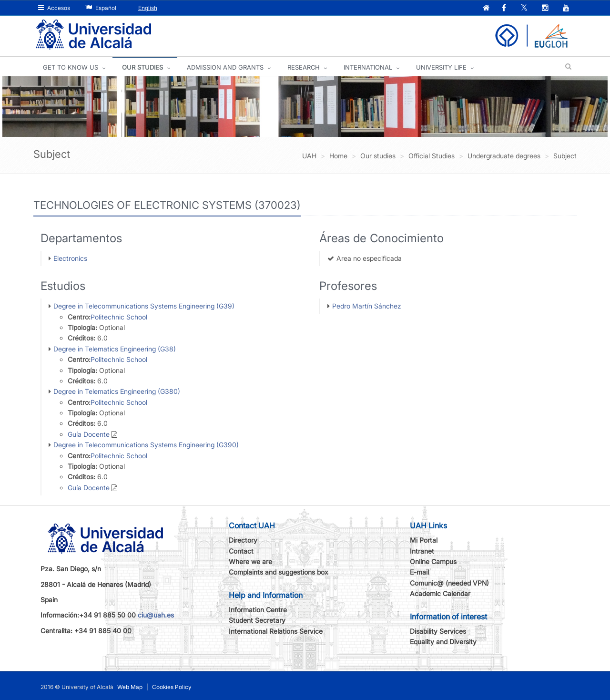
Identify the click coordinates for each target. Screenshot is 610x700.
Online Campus (433, 561)
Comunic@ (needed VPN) (449, 583)
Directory (243, 540)
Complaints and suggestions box (279, 572)
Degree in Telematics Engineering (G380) (117, 391)
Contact (241, 551)
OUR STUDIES (142, 67)
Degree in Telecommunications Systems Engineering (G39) (144, 306)
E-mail (419, 572)
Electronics (70, 258)
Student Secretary (257, 620)
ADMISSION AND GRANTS (225, 67)
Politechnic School (119, 317)
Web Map (130, 687)
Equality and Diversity (443, 642)
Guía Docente (89, 434)
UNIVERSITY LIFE (441, 67)
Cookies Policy (172, 687)
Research (304, 67)
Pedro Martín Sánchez (367, 306)
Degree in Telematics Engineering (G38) (115, 349)
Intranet (422, 551)
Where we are (250, 561)
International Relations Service (276, 631)
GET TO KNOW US (71, 67)
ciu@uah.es (156, 615)
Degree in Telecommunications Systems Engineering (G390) (146, 445)
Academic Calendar (440, 593)
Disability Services (438, 631)
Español (101, 8)
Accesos (54, 8)
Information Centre (258, 610)
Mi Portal (424, 540)
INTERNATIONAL (368, 67)
